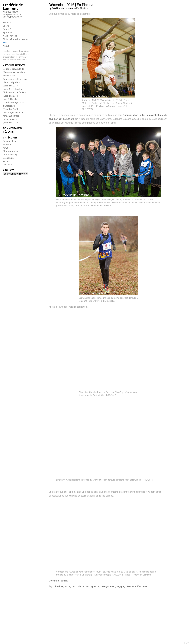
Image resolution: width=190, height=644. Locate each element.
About (6, 46)
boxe (67, 586)
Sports (6, 26)
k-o (129, 586)
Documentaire (10, 141)
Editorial (7, 23)
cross (86, 586)
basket (59, 586)
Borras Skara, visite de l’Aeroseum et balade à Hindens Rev (14, 72)
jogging (121, 586)
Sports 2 (7, 29)
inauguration (108, 586)
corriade (77, 586)
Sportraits (8, 33)
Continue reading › (59, 581)
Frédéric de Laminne (13, 7)
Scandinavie (9, 158)
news (6, 148)
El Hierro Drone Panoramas (16, 39)
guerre (95, 586)
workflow (7, 165)
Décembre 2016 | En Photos (71, 5)
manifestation (140, 586)
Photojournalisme (11, 151)
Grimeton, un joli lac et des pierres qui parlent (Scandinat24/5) (15, 82)
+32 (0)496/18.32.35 (13, 17)
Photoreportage (11, 155)
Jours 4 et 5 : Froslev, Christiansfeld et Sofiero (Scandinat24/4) (14, 93)
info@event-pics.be (12, 15)
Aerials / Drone (10, 36)
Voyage (7, 161)
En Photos (8, 144)
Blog (5, 43)
